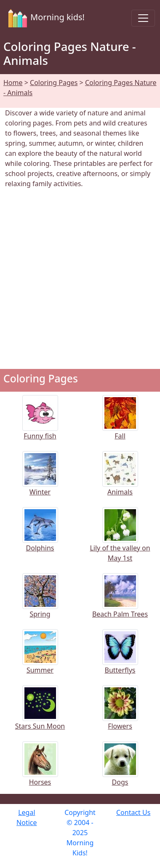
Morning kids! (45, 18)
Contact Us (133, 812)
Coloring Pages (54, 83)
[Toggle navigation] (143, 18)
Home (13, 83)
